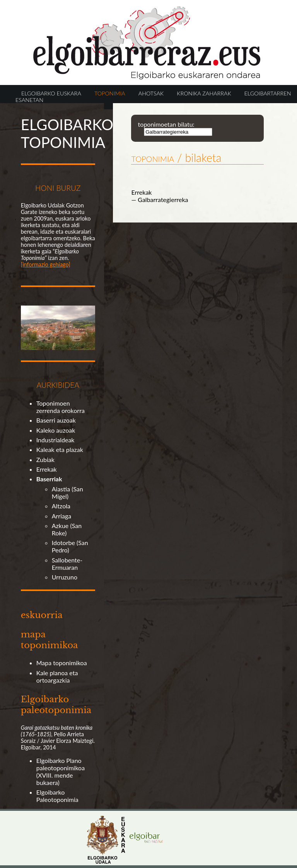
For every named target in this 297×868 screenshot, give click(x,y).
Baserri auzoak (56, 420)
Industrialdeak (55, 440)
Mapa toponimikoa (62, 663)
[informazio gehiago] (46, 264)
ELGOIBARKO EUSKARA (51, 93)
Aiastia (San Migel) (67, 493)
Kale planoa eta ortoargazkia (57, 676)
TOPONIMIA (110, 93)
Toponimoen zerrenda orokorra (61, 407)
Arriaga (62, 516)
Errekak (47, 469)
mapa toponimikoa (49, 640)
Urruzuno (65, 577)
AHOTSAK (151, 93)
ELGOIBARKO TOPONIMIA (67, 133)
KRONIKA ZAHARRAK (204, 93)
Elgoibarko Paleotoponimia (57, 796)
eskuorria (42, 615)
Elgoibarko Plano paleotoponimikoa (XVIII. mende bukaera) (61, 771)
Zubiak (45, 459)
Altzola (61, 506)
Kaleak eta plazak (60, 449)
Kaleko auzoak (56, 430)
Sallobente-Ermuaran (67, 564)
